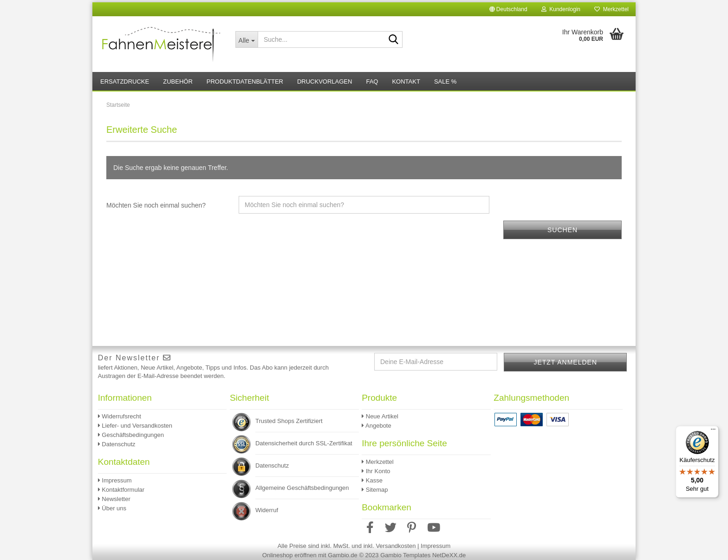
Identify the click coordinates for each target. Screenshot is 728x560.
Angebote (377, 426)
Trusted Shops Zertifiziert (289, 421)
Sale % (445, 81)
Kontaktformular (121, 490)
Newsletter (114, 499)
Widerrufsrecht (120, 416)
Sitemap (375, 490)
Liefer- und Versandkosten (135, 426)
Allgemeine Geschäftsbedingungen (302, 488)
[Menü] (713, 431)
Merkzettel (611, 9)
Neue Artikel (380, 416)
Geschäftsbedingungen (131, 435)
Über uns (112, 508)
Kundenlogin (561, 9)
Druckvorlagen (325, 81)
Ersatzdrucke (125, 81)
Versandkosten (396, 546)
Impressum (115, 480)
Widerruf (267, 510)
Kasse (372, 480)
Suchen (562, 230)
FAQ (372, 81)
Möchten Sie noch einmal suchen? (156, 205)
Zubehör (178, 81)
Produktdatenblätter (245, 81)
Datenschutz (117, 444)
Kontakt (406, 81)
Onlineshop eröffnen (289, 555)
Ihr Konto (376, 471)
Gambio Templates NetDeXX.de (423, 555)
